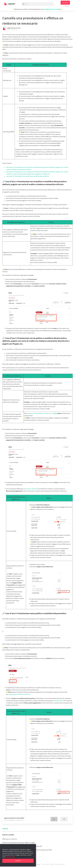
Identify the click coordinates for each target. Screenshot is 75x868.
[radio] (54, 819)
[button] (65, 3)
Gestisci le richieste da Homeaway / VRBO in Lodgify (19, 843)
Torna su (5, 829)
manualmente (58, 701)
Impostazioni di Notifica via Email (19, 694)
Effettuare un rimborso (10, 839)
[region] (18, 855)
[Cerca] (38, 4)
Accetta (18, 861)
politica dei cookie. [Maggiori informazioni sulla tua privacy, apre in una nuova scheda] (10, 857)
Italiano (67, 6)
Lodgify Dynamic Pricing (52, 9)
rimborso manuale (31, 489)
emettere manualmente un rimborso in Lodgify (42, 413)
